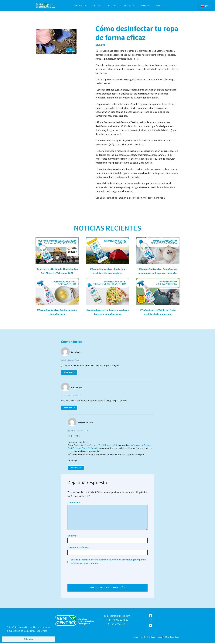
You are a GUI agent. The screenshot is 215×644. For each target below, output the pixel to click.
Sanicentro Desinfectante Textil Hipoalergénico (96, 445)
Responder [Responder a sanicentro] (76, 468)
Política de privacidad (153, 638)
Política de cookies (171, 638)
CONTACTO (161, 6)
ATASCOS (113, 6)
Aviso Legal (138, 638)
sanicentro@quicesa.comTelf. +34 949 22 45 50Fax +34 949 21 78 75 (117, 621)
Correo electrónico (78, 548)
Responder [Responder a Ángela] (69, 372)
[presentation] (88, 575)
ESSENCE (97, 6)
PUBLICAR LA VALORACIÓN (107, 589)
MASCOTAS (129, 6)
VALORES (145, 6)
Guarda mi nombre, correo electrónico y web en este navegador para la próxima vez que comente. (108, 562)
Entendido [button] (29, 639)
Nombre (73, 536)
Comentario (75, 502)
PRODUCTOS (80, 6)
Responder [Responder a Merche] (69, 408)
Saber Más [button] (42, 631)
